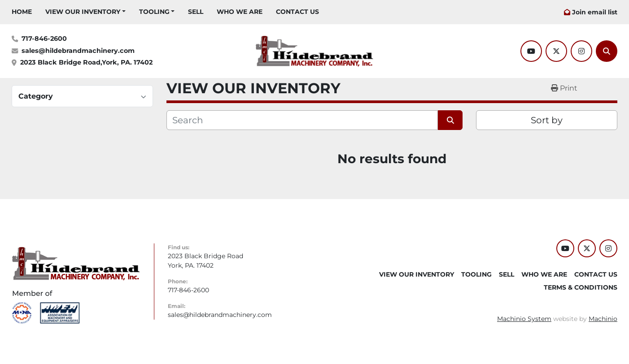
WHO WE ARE (240, 12)
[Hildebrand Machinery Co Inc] (76, 263)
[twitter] (556, 51)
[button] (85, 12)
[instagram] (581, 51)
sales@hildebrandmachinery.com (78, 51)
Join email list (595, 12)
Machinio (603, 319)
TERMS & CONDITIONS (581, 287)
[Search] (607, 51)
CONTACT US (297, 12)
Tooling (154, 12)
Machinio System (524, 319)
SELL (196, 12)
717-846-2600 (44, 39)
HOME (22, 12)
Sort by (547, 120)
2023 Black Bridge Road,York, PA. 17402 (86, 62)
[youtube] (531, 51)
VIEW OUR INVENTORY (83, 12)
